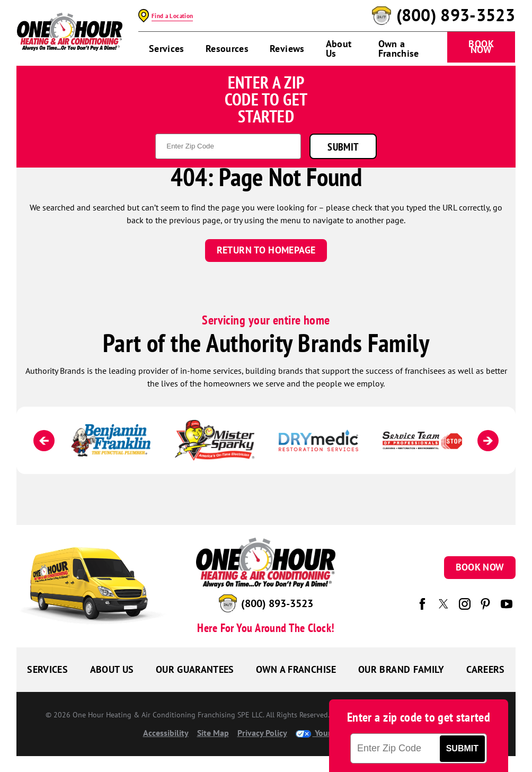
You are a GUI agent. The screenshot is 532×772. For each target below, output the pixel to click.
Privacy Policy (262, 733)
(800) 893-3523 (456, 15)
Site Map (213, 733)
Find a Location (172, 16)
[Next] (488, 441)
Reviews (287, 49)
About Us (339, 49)
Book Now (481, 47)
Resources (227, 49)
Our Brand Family (401, 669)
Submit (343, 147)
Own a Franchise (399, 49)
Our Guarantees (195, 669)
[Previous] (44, 441)
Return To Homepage (266, 250)
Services (167, 49)
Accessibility (166, 733)
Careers (486, 669)
